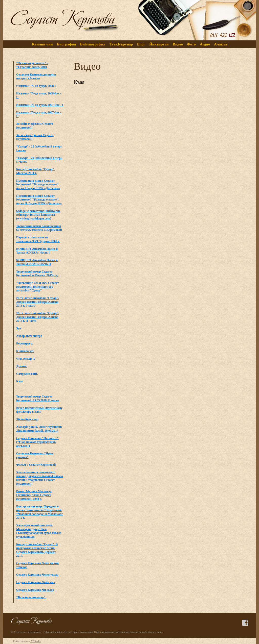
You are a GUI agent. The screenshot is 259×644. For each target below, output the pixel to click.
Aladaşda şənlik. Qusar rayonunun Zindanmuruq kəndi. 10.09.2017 (39, 429)
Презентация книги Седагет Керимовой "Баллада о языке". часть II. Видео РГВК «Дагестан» (39, 200)
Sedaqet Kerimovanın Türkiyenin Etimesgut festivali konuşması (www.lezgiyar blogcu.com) (38, 215)
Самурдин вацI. (27, 374)
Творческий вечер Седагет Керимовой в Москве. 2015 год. (37, 273)
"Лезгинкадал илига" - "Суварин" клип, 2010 (32, 65)
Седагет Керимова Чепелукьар (37, 575)
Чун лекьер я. (26, 359)
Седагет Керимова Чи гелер (35, 590)
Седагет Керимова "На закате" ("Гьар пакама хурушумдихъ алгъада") (37, 442)
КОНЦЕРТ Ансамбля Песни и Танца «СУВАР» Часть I (37, 251)
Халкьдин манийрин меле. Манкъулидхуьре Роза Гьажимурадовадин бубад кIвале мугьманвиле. (39, 531)
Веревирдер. (25, 343)
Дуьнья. (22, 366)
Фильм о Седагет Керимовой (36, 465)
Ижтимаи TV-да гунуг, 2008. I (36, 86)
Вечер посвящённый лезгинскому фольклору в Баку (39, 410)
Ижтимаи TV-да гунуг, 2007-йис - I (40, 105)
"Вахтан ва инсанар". (31, 597)
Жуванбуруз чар (27, 419)
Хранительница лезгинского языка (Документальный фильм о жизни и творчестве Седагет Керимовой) (40, 478)
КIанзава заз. (25, 351)
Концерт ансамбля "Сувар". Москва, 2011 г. (36, 171)
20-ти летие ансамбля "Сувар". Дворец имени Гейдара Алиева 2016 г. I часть (38, 302)
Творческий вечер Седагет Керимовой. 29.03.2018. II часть (38, 398)
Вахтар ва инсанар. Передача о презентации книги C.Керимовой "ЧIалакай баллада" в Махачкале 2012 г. (40, 512)
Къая (20, 381)
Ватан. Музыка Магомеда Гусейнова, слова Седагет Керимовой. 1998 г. (34, 495)
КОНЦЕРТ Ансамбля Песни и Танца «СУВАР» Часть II (37, 262)
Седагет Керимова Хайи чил (36, 582)
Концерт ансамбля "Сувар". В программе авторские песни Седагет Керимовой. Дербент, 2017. (37, 550)
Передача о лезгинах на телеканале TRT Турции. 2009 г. (38, 239)
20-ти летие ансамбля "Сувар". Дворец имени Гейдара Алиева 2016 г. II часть (38, 317)
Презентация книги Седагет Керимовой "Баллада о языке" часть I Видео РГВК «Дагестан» (38, 184)
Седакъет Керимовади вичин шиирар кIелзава (36, 76)
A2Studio (36, 641)
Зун (19, 328)
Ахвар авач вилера (29, 336)
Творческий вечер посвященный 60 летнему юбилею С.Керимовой (39, 228)
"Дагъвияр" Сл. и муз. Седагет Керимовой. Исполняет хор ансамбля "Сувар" (37, 287)
